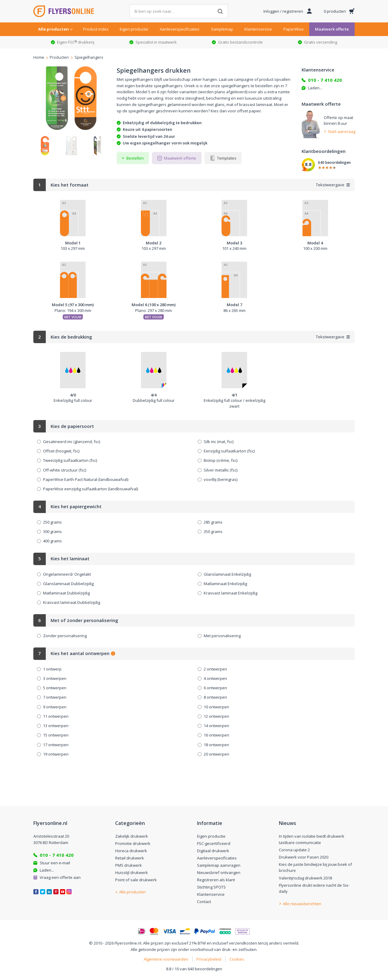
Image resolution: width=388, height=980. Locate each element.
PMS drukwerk (129, 865)
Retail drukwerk (130, 858)
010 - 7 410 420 (325, 80)
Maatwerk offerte (332, 29)
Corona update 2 (294, 850)
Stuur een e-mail (55, 863)
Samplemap (222, 29)
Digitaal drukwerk (213, 851)
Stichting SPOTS (211, 887)
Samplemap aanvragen (219, 865)
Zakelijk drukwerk (132, 836)
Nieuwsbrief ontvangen (219, 872)
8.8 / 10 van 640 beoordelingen (194, 969)
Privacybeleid (209, 959)
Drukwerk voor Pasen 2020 (304, 857)
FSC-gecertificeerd (214, 843)
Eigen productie (134, 29)
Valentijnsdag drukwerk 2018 (305, 878)
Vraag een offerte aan (60, 877)
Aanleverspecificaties (180, 29)
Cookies (237, 959)
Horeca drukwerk (131, 851)
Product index (96, 29)
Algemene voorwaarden (166, 959)
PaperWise (294, 29)
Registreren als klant (216, 880)
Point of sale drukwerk (136, 880)
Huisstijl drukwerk (132, 872)
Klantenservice (258, 29)
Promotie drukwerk (133, 843)
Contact (204, 902)
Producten (59, 57)
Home (39, 57)
